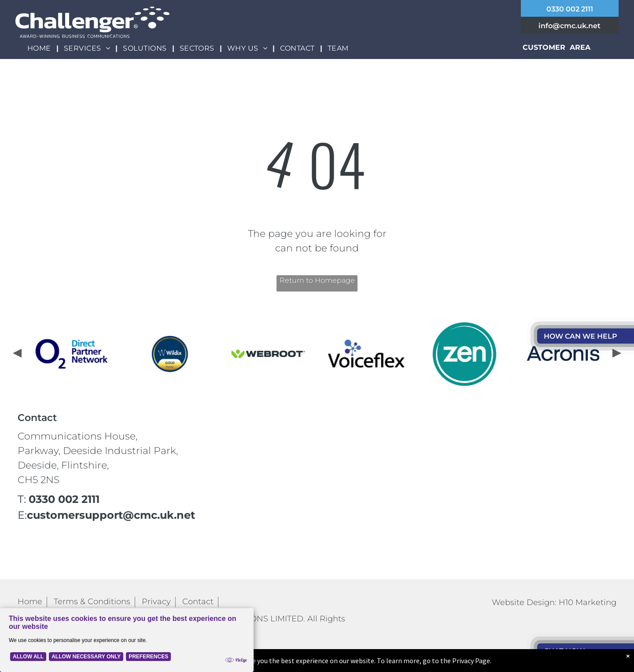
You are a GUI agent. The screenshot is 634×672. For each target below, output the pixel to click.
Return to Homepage (317, 280)
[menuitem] (40, 48)
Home (30, 602)
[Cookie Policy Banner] (127, 640)
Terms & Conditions (92, 602)
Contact (198, 602)
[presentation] (16, 354)
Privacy (156, 602)
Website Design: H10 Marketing (554, 602)
